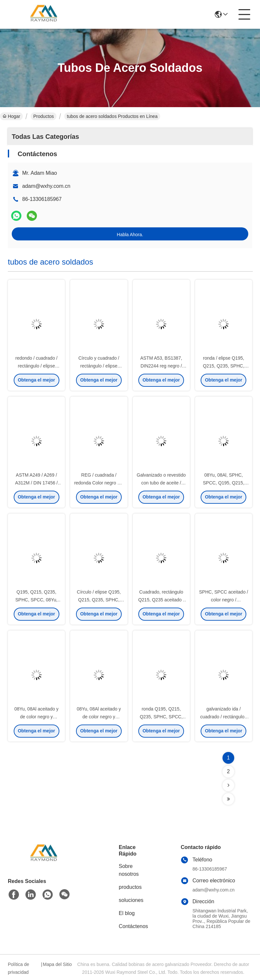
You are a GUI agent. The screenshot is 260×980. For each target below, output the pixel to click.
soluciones (131, 900)
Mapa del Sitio (57, 964)
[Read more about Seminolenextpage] (228, 785)
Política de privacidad (18, 968)
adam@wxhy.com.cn (46, 186)
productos (130, 887)
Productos (44, 116)
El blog (127, 913)
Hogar (11, 116)
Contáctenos (133, 926)
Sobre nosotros (129, 870)
